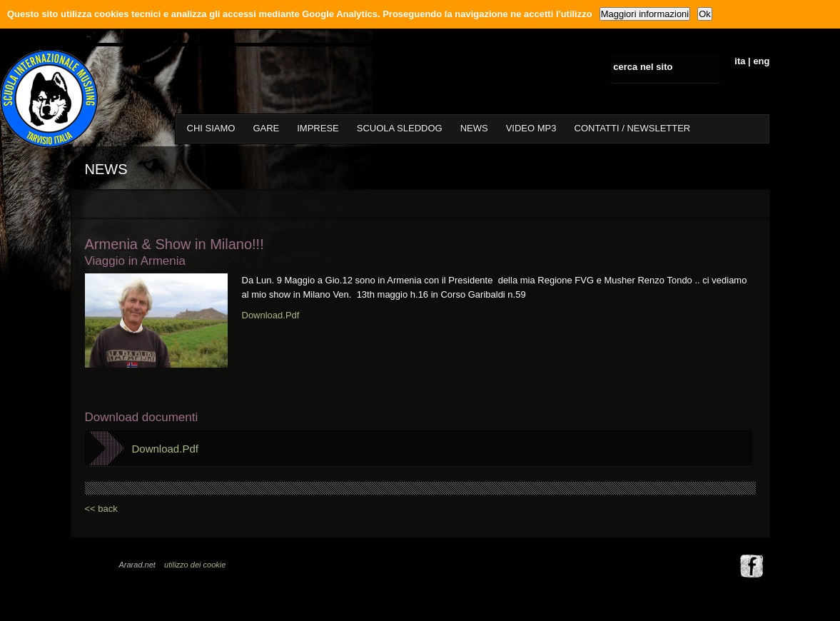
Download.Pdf (271, 315)
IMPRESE (318, 128)
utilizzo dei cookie (195, 565)
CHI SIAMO (211, 128)
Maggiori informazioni (645, 14)
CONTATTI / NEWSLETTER (633, 128)
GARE (266, 128)
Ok (705, 14)
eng (761, 61)
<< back (101, 509)
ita (740, 61)
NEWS (474, 128)
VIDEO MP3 (531, 128)
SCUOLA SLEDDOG (400, 128)
